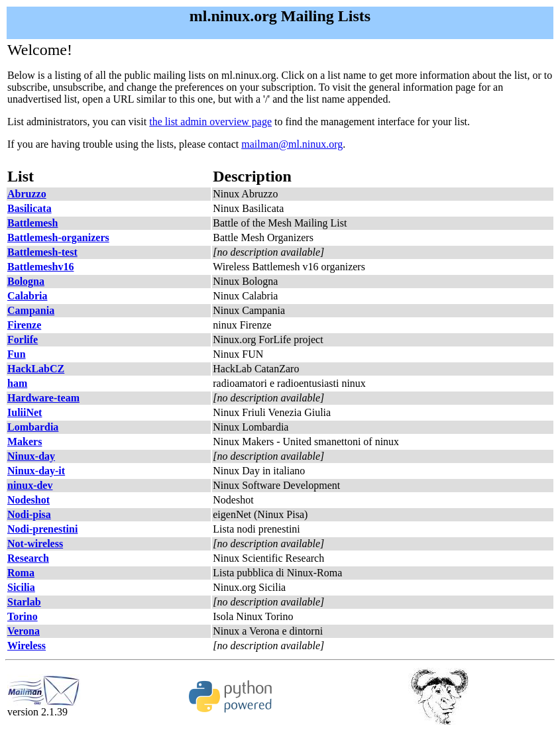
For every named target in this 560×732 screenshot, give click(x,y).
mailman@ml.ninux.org (292, 144)
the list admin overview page (210, 122)
